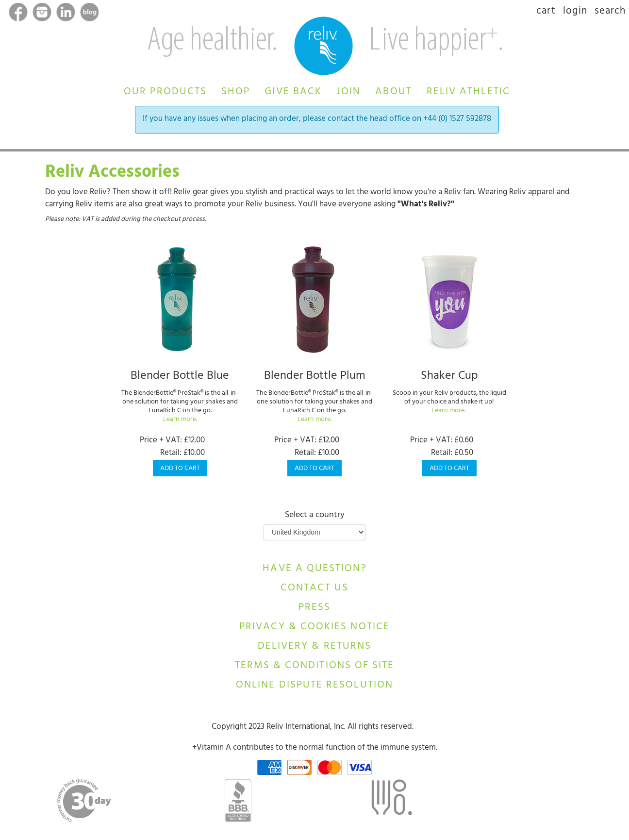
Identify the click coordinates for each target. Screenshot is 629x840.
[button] (165, 90)
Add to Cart (180, 469)
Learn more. (180, 420)
